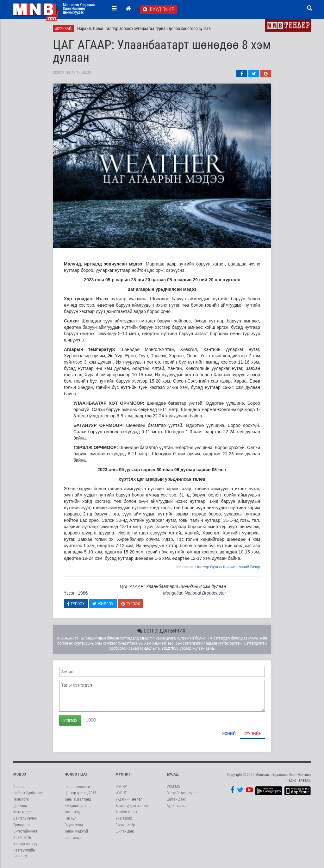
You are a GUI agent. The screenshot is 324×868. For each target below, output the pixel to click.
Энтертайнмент (25, 831)
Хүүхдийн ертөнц (78, 806)
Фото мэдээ (23, 812)
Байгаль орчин (25, 818)
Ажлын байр (125, 825)
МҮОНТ (121, 793)
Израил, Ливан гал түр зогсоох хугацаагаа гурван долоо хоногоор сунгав (144, 28)
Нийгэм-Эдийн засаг (29, 793)
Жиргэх (103, 604)
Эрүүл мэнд (74, 825)
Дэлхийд (20, 806)
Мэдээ (20, 774)
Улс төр (19, 787)
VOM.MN (173, 787)
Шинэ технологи (77, 787)
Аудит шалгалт (178, 806)
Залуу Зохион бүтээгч (184, 793)
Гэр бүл (70, 818)
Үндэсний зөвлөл (129, 799)
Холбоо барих (126, 812)
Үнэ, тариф (124, 818)
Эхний (229, 734)
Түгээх (76, 604)
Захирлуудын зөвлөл (132, 806)
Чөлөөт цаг (76, 774)
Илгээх (70, 720)
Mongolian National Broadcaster (194, 593)
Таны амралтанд (78, 799)
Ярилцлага (22, 825)
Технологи (21, 799)
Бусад (173, 774)
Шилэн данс (125, 831)
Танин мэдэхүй (76, 831)
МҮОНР (121, 787)
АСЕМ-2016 (22, 838)
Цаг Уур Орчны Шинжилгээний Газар (228, 567)
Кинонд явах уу (25, 844)
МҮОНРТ (123, 774)
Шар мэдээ (74, 838)
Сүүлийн (252, 734)
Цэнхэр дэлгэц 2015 (80, 793)
